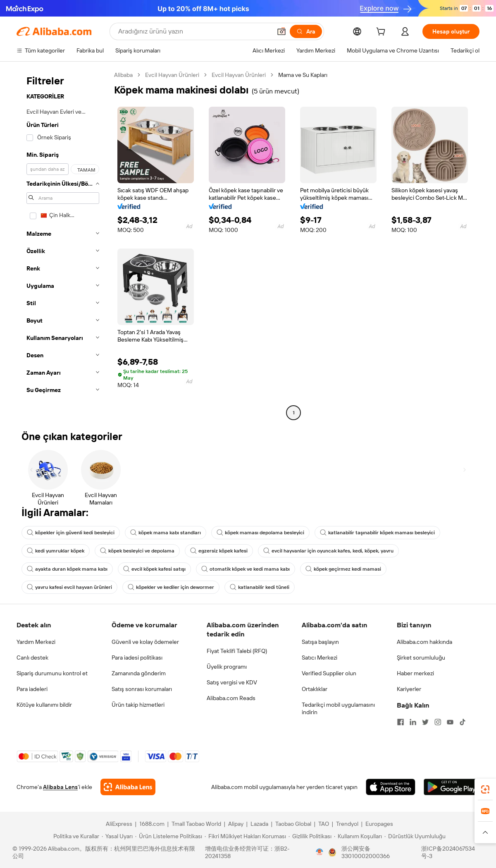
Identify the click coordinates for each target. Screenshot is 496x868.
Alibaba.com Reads (231, 698)
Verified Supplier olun (329, 673)
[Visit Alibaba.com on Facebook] (401, 722)
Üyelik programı (227, 667)
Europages (379, 824)
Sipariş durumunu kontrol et (52, 673)
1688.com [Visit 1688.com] (152, 824)
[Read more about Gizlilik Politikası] (310, 836)
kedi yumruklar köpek (56, 551)
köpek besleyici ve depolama (137, 551)
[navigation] (63, 245)
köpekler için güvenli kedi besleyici (71, 533)
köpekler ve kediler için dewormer (171, 587)
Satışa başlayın (320, 642)
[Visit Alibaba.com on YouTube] (450, 722)
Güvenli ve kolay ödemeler (145, 642)
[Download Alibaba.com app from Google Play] (452, 787)
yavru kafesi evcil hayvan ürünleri (69, 587)
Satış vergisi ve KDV (232, 682)
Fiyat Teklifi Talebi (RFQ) (237, 651)
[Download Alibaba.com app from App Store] (391, 787)
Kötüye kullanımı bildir (44, 705)
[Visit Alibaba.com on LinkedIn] (413, 722)
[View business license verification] (320, 852)
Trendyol (347, 824)
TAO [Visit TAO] (324, 824)
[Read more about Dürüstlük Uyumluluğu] (415, 836)
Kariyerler (409, 689)
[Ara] (306, 31)
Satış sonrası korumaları (142, 689)
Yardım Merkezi (36, 642)
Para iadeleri (32, 689)
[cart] (382, 33)
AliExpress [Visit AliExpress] (119, 824)
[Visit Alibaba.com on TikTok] (463, 722)
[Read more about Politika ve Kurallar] (75, 836)
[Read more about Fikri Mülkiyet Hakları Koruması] (245, 836)
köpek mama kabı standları (166, 533)
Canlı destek (32, 658)
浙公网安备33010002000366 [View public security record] (366, 852)
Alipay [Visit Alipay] (236, 824)
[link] (485, 789)
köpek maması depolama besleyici (260, 533)
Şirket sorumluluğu (421, 658)
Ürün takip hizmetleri (138, 705)
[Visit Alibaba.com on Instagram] (438, 722)
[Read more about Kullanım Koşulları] (358, 836)
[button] (281, 31)
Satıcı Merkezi (320, 658)
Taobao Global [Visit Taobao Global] (293, 824)
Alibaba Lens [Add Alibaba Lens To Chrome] (60, 787)
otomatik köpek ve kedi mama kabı (246, 569)
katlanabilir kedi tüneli (260, 587)
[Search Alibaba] (194, 31)
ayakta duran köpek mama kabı (67, 569)
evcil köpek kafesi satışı (154, 569)
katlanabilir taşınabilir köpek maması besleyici (377, 533)
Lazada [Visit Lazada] (259, 824)
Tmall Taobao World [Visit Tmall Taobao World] (196, 824)
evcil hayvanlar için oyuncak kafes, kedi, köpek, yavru (328, 551)
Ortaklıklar (315, 689)
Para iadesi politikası (137, 658)
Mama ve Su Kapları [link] (303, 75)
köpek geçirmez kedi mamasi (343, 569)
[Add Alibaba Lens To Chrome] (128, 787)
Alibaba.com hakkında (424, 642)
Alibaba (123, 75)
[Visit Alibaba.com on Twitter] (425, 722)
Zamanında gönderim (139, 673)
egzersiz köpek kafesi (219, 551)
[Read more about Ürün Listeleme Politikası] (169, 836)
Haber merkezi (415, 673)
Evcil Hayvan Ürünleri (172, 75)
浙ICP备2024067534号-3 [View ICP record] (448, 852)
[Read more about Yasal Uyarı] (117, 836)
